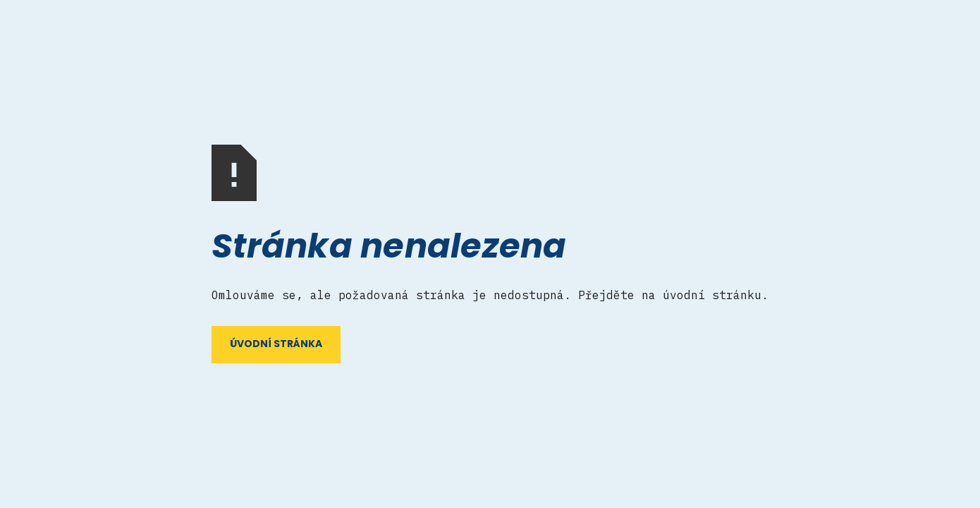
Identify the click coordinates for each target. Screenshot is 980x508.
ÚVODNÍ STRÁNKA (276, 345)
